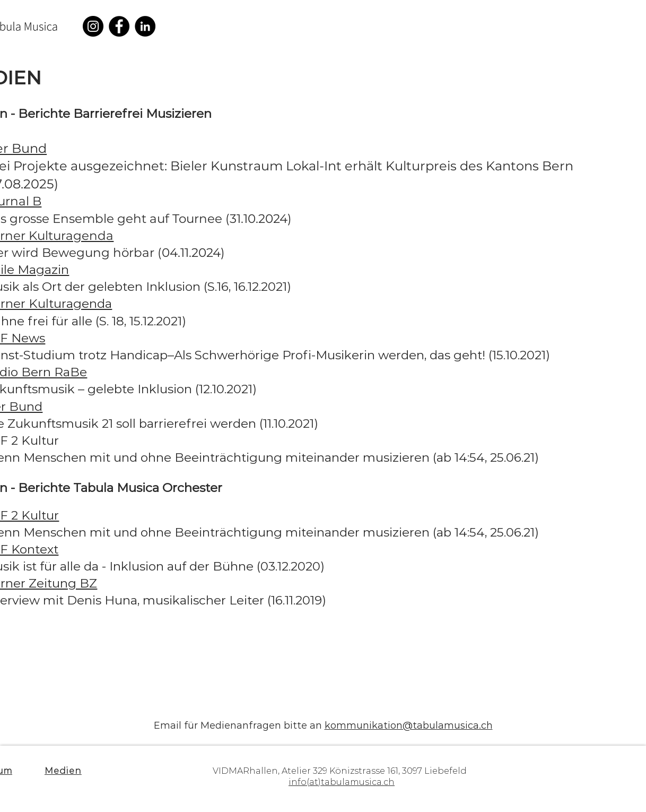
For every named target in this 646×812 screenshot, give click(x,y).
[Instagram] (93, 26)
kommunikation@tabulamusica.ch (409, 725)
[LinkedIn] (145, 26)
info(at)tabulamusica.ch (342, 782)
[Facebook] (119, 26)
